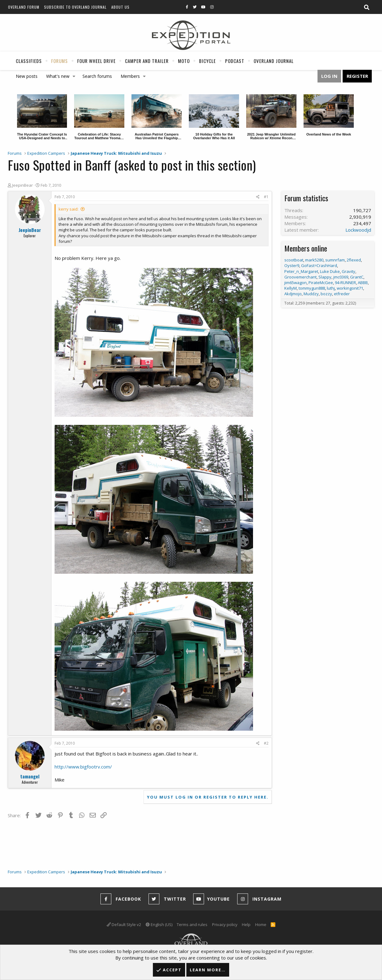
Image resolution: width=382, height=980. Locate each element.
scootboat (294, 260)
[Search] (366, 7)
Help (246, 924)
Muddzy (311, 294)
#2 (266, 743)
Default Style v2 (124, 924)
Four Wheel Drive (96, 61)
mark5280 (314, 260)
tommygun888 (312, 288)
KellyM (291, 288)
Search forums (97, 76)
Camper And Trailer (147, 61)
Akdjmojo (293, 294)
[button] (74, 76)
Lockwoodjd (358, 230)
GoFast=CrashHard (319, 265)
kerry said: (69, 209)
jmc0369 (341, 277)
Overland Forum (24, 7)
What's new (58, 76)
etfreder (342, 294)
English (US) (159, 924)
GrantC (357, 277)
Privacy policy (225, 924)
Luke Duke (330, 271)
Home (261, 924)
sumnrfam (335, 260)
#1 (266, 197)
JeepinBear (22, 185)
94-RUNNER (345, 283)
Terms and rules (192, 924)
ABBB (363, 283)
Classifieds (29, 61)
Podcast (235, 61)
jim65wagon (295, 283)
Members (130, 76)
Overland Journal (274, 61)
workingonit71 (350, 288)
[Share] (258, 197)
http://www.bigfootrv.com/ (83, 767)
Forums (60, 61)
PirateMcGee (321, 283)
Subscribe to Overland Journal (75, 7)
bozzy (326, 294)
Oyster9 (292, 265)
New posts (27, 76)
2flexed (354, 260)
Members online (306, 248)
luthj (331, 288)
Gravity (349, 271)
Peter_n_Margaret (301, 271)
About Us (120, 7)
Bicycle (207, 61)
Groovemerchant (300, 277)
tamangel (30, 776)
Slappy (325, 277)
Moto (184, 61)
